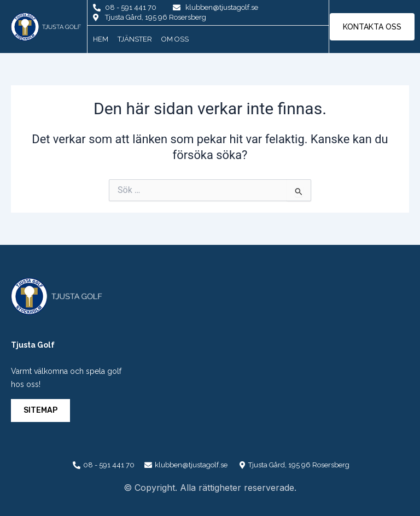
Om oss (175, 39)
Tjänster (135, 39)
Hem (101, 39)
